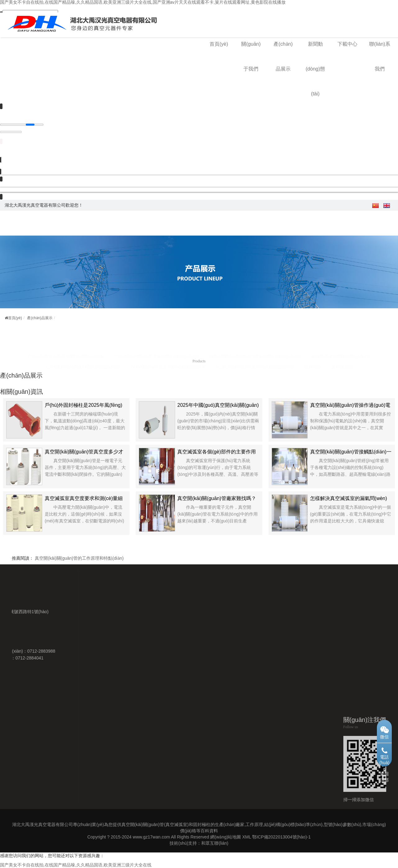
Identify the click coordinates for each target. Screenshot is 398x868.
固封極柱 (313, 359)
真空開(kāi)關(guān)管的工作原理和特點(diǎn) (79, 558)
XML (246, 837)
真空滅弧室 (342, 359)
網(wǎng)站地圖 (226, 837)
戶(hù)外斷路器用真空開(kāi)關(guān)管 (66, 348)
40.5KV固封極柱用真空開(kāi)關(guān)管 (255, 359)
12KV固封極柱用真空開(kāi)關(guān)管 (83, 359)
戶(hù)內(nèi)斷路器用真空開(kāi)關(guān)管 (157, 348)
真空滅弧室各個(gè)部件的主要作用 (216, 452)
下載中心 (347, 44)
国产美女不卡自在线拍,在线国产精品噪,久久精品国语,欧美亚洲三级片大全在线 (76, 865)
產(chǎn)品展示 (40, 318)
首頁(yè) (219, 44)
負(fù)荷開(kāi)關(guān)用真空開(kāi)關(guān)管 (255, 348)
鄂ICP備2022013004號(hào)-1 (281, 837)
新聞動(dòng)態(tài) (315, 69)
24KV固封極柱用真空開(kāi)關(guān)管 (168, 359)
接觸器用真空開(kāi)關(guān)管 (341, 348)
